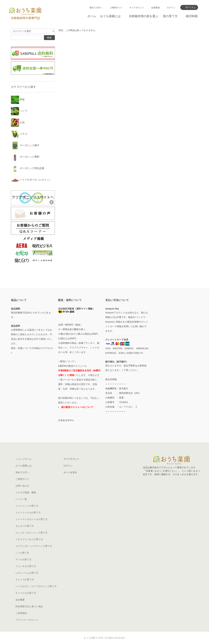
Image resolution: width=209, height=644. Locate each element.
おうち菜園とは (110, 16)
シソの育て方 (22, 553)
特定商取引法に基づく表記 (29, 606)
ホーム (92, 16)
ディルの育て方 (24, 559)
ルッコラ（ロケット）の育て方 (32, 533)
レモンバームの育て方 (27, 573)
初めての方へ (96, 8)
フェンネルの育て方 (26, 566)
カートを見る (70, 472)
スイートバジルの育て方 (28, 513)
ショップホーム (24, 459)
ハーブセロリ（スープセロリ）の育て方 (36, 586)
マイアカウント (137, 8)
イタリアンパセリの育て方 (29, 539)
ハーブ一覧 (21, 499)
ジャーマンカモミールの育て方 (32, 519)
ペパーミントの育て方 (27, 506)
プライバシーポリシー (27, 620)
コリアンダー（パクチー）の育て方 (34, 546)
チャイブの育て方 (25, 580)
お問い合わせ (22, 486)
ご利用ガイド (116, 8)
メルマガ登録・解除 (26, 492)
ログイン (171, 8)
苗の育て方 (170, 16)
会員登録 (155, 8)
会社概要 (20, 600)
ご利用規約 (21, 613)
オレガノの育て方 (25, 526)
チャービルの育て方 (26, 593)
